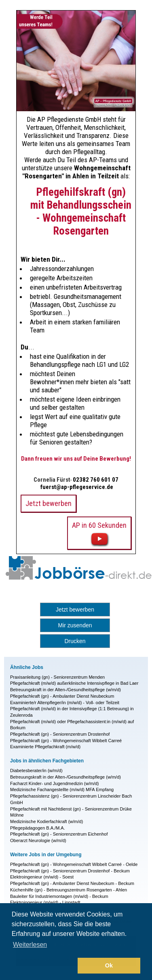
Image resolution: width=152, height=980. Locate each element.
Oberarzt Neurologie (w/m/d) (38, 840)
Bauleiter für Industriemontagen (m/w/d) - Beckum (59, 896)
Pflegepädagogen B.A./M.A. (38, 828)
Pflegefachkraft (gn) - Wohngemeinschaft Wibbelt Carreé (66, 741)
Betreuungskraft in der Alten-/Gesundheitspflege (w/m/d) (65, 690)
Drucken (75, 641)
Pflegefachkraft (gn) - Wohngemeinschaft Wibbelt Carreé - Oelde (74, 864)
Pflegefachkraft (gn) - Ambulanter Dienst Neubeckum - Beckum (72, 883)
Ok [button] (109, 965)
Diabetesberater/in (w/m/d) (36, 770)
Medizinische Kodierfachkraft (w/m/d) (46, 821)
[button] (43, 966)
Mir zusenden (75, 625)
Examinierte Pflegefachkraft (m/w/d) (45, 747)
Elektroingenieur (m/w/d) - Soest (42, 877)
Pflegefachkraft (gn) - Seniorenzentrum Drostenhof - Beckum (70, 871)
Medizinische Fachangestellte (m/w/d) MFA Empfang (62, 790)
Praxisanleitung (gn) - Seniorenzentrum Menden (57, 677)
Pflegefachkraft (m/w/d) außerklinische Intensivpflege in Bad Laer (74, 683)
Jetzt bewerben (75, 610)
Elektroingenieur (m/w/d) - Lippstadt (45, 902)
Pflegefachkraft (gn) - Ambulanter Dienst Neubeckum (62, 696)
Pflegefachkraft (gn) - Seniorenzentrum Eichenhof (59, 834)
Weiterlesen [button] (30, 945)
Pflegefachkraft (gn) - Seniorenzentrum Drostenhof (60, 734)
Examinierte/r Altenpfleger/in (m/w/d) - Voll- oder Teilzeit (65, 703)
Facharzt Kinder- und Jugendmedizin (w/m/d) (54, 783)
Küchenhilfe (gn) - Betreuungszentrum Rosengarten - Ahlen (69, 890)
